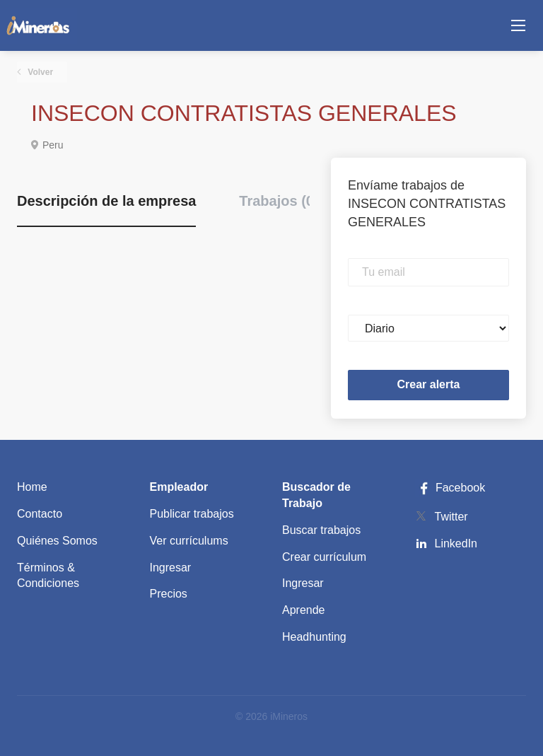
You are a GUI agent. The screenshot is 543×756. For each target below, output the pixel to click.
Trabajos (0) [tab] (279, 201)
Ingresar (171, 568)
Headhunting (314, 637)
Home (32, 487)
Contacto (40, 514)
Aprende (304, 610)
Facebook (450, 488)
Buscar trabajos (321, 530)
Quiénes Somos (57, 541)
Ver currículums (189, 541)
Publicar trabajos (192, 514)
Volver (39, 72)
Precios (169, 594)
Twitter (451, 517)
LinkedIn (456, 543)
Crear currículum (324, 557)
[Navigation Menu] (518, 25)
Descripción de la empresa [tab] (106, 201)
